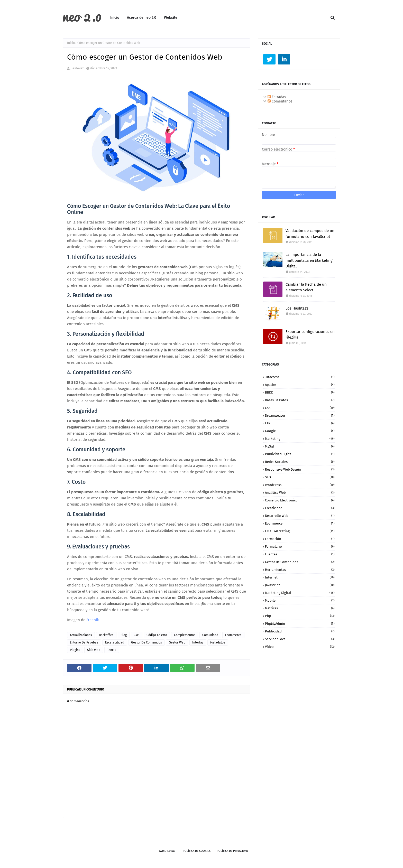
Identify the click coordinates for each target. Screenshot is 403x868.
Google (300, 431)
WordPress (300, 485)
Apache (300, 385)
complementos (185, 635)
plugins (75, 650)
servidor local (300, 639)
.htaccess (300, 377)
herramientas (300, 570)
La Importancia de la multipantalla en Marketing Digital (309, 260)
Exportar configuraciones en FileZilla (310, 335)
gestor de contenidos (146, 642)
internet (300, 577)
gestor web (177, 642)
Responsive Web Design (300, 469)
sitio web (94, 650)
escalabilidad (115, 642)
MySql (300, 446)
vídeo (300, 647)
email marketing (300, 531)
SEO (300, 477)
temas (112, 650)
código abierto (157, 635)
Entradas (277, 97)
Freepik (93, 620)
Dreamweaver (300, 416)
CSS (300, 408)
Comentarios (280, 101)
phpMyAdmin (300, 624)
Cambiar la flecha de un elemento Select (306, 287)
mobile (300, 600)
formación (300, 539)
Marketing (300, 439)
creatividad (300, 508)
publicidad (300, 631)
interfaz (198, 642)
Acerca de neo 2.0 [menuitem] (142, 18)
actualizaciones (81, 635)
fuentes (300, 554)
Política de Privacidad (232, 851)
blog (124, 635)
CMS (137, 635)
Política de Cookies (197, 851)
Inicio (71, 43)
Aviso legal (167, 851)
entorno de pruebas (84, 642)
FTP (300, 423)
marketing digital (300, 593)
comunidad (210, 635)
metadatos (218, 642)
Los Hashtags (297, 308)
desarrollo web (300, 516)
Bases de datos (300, 400)
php (300, 616)
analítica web (300, 493)
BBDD (300, 392)
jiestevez (77, 68)
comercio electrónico (300, 500)
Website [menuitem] (171, 18)
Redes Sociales (300, 462)
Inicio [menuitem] (115, 18)
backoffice (106, 635)
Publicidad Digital (300, 454)
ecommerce (233, 635)
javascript (300, 585)
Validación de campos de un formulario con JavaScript (310, 234)
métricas (300, 608)
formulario (300, 547)
